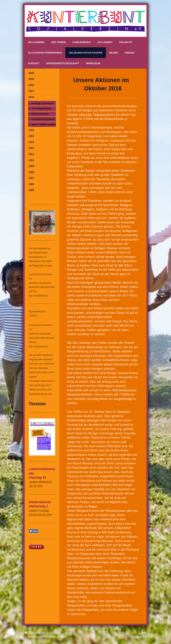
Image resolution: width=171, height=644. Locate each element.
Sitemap (55, 633)
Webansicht (138, 637)
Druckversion (36, 633)
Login (143, 633)
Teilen (34, 531)
